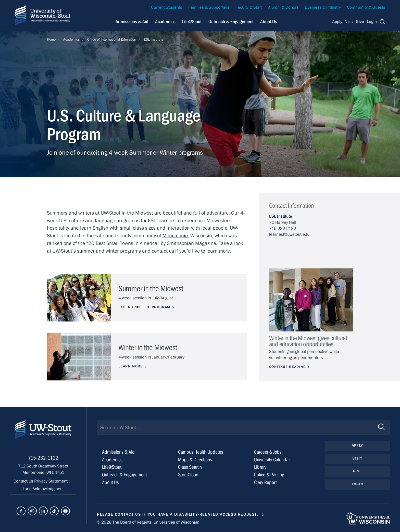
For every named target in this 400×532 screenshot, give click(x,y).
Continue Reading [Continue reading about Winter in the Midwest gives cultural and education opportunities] (287, 367)
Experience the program (144, 307)
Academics (72, 40)
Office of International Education (112, 40)
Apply (337, 22)
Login (372, 22)
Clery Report (265, 482)
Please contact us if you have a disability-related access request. (178, 514)
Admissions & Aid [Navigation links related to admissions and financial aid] (132, 22)
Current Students (167, 7)
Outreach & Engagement (124, 475)
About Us (269, 22)
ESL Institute (154, 40)
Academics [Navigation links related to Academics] (165, 22)
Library (260, 467)
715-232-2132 (283, 229)
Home (51, 40)
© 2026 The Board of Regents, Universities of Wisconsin (148, 522)
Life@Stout (112, 467)
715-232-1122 (43, 458)
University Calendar (272, 460)
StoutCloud (188, 475)
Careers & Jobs (268, 452)
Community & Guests (366, 7)
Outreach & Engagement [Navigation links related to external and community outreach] (231, 22)
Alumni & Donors (283, 7)
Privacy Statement (51, 481)
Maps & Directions (195, 460)
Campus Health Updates (201, 452)
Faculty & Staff (249, 7)
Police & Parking (269, 475)
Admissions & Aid (118, 452)
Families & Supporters (209, 7)
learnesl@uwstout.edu (289, 234)
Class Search (190, 467)
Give (360, 22)
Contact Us (24, 481)
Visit (349, 22)
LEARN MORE (131, 366)
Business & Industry (323, 7)
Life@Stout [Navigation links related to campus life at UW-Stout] (192, 22)
